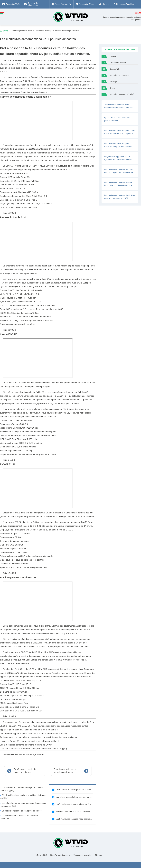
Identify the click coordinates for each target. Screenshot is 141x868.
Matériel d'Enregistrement (119, 75)
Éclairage (113, 82)
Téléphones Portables (118, 63)
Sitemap (98, 855)
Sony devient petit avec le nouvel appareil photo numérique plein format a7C (66, 771)
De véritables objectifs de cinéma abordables (25, 771)
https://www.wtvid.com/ (60, 855)
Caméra (113, 56)
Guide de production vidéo (22, 31)
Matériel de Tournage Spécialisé (67, 31)
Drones (113, 88)
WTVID (6, 31)
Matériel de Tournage (44, 31)
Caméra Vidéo (115, 69)
